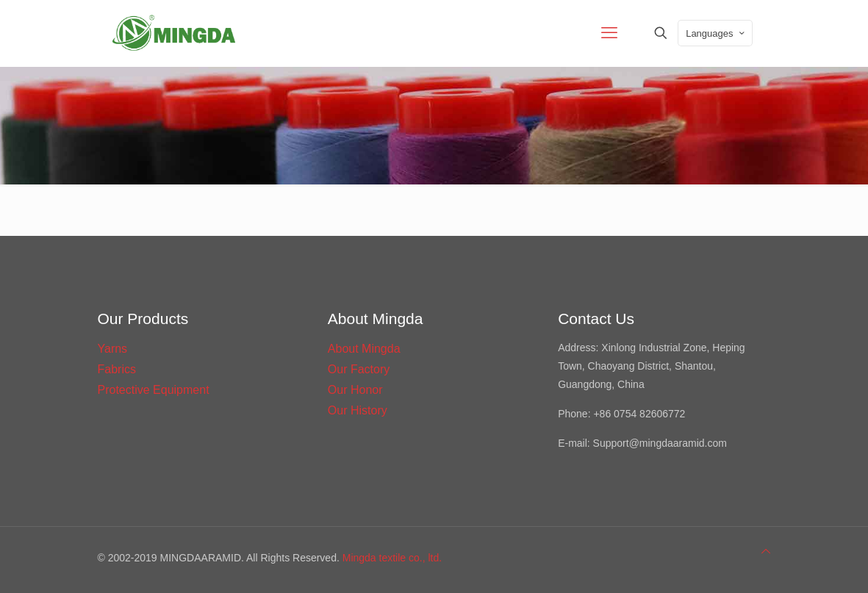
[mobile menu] (609, 33)
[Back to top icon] (766, 551)
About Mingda (364, 349)
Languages (716, 33)
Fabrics (117, 369)
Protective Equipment (154, 390)
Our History (358, 410)
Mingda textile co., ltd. (392, 558)
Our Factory (359, 369)
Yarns (113, 349)
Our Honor (355, 390)
